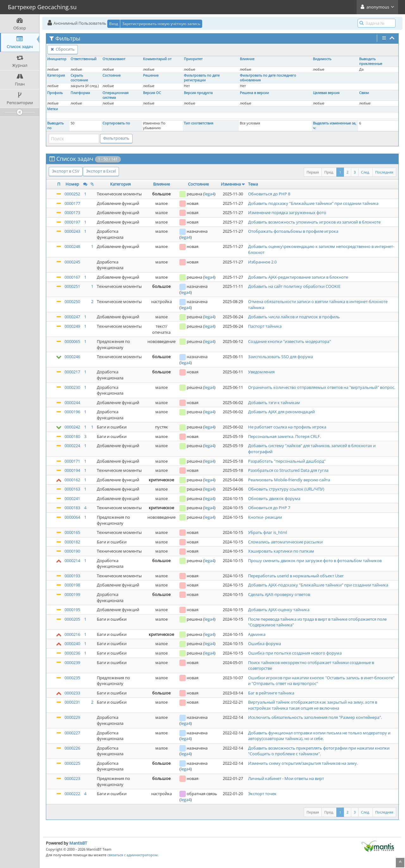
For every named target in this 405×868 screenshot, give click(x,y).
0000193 (72, 576)
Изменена (231, 184)
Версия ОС (152, 93)
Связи (364, 93)
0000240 (72, 643)
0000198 (72, 585)
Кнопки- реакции (265, 517)
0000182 (72, 542)
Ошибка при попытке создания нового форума (295, 653)
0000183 (72, 508)
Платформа (80, 93)
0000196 (72, 412)
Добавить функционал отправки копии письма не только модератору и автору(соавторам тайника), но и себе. (319, 736)
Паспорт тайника (265, 326)
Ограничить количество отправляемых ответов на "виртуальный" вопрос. (322, 387)
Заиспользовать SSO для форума (280, 357)
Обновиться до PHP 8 (269, 194)
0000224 (72, 446)
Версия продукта (198, 93)
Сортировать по (116, 123)
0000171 (72, 461)
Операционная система (115, 95)
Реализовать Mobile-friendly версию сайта (289, 480)
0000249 (72, 326)
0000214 (72, 561)
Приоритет (193, 59)
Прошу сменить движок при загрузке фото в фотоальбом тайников (315, 561)
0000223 (72, 778)
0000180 (72, 436)
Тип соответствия (199, 123)
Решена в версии (254, 93)
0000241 (72, 498)
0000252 (72, 194)
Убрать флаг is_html (268, 532)
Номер (72, 184)
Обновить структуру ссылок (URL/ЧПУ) (286, 489)
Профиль (55, 93)
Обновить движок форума (274, 498)
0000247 (72, 317)
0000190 (72, 551)
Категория (56, 75)
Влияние (247, 59)
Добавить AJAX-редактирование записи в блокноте (298, 277)
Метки (53, 109)
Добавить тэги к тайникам (274, 402)
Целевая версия (326, 93)
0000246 (72, 357)
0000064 (72, 517)
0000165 (72, 532)
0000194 (72, 470)
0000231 (72, 702)
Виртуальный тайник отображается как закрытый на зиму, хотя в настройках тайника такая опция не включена (313, 705)
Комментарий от (157, 59)
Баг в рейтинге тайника (271, 693)
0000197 (72, 222)
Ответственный (84, 59)
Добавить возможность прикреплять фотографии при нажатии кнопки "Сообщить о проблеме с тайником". (319, 751)
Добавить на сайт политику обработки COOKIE (294, 286)
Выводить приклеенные (371, 61)
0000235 (72, 678)
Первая (313, 172)
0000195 (72, 610)
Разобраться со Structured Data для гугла (288, 470)
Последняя (384, 172)
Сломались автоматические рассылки (285, 542)
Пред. (329, 172)
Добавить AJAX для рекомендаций (281, 412)
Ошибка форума (265, 643)
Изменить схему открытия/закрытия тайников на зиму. (303, 763)
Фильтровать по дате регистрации (202, 78)
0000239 (72, 662)
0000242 (72, 427)
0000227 (72, 733)
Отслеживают (114, 59)
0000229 (72, 717)
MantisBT (78, 843)
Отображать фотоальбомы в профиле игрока (293, 231)
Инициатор (57, 59)
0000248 (72, 246)
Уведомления (261, 372)
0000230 (72, 387)
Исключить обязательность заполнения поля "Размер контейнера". (315, 717)
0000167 (72, 277)
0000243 (72, 231)
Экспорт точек (262, 794)
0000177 (72, 203)
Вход (114, 24)
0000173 (72, 212)
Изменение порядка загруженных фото (287, 212)
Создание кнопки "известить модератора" (290, 341)
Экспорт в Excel (101, 171)
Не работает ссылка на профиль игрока (287, 427)
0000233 (72, 693)
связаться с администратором (132, 855)
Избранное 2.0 (262, 262)
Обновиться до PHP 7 (269, 508)
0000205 (72, 619)
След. (365, 172)
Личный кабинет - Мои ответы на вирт (286, 778)
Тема (253, 184)
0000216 (72, 634)
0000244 (72, 402)
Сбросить (63, 49)
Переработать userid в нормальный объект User (296, 576)
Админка (257, 634)
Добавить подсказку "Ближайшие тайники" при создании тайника (313, 203)
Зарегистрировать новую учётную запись (161, 24)
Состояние (112, 75)
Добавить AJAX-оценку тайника (279, 610)
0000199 (72, 594)
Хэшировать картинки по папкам (281, 551)
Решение (151, 75)
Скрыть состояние (79, 78)
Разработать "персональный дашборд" (287, 461)
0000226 (72, 748)
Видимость (322, 59)
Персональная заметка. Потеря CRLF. (284, 436)
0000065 (72, 341)
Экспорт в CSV (66, 171)
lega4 (209, 194)
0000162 (72, 480)
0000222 (72, 794)
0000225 (72, 763)
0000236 (72, 653)
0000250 (72, 301)
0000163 (72, 489)
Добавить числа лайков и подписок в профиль (294, 317)
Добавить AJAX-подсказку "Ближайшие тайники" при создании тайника (318, 585)
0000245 (72, 262)
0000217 (72, 372)
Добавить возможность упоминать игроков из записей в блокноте (314, 222)
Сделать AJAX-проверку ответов (279, 594)
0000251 (72, 286)
